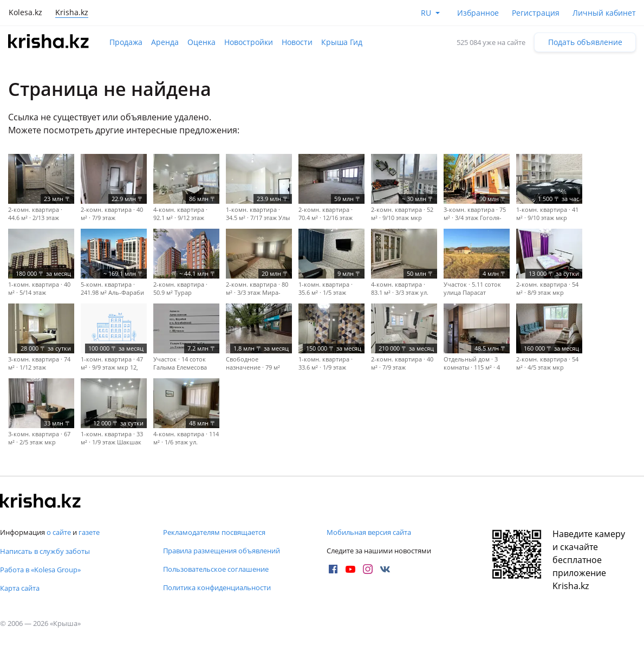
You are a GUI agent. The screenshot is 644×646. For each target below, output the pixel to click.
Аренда (165, 42)
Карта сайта (20, 588)
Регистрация (536, 13)
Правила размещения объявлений (222, 551)
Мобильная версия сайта (369, 532)
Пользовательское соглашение (216, 569)
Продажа (126, 42)
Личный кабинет (604, 13)
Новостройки (249, 42)
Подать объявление (585, 42)
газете (89, 532)
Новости (297, 42)
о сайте (59, 532)
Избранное (478, 13)
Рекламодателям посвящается (214, 532)
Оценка (201, 42)
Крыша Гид (342, 42)
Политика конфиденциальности (217, 587)
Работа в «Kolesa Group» (40, 570)
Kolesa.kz (25, 12)
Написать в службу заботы (45, 551)
